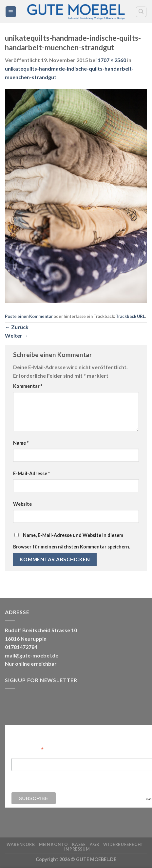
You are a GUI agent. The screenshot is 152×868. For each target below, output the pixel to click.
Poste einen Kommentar (29, 316)
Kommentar (28, 386)
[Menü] (11, 12)
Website (22, 504)
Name (21, 443)
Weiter (17, 335)
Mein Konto (53, 845)
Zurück (17, 327)
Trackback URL (130, 316)
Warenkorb (21, 845)
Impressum (77, 849)
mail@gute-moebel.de (32, 655)
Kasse (79, 845)
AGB (95, 845)
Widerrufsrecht (123, 845)
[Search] (141, 12)
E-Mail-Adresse (31, 473)
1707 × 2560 (112, 60)
